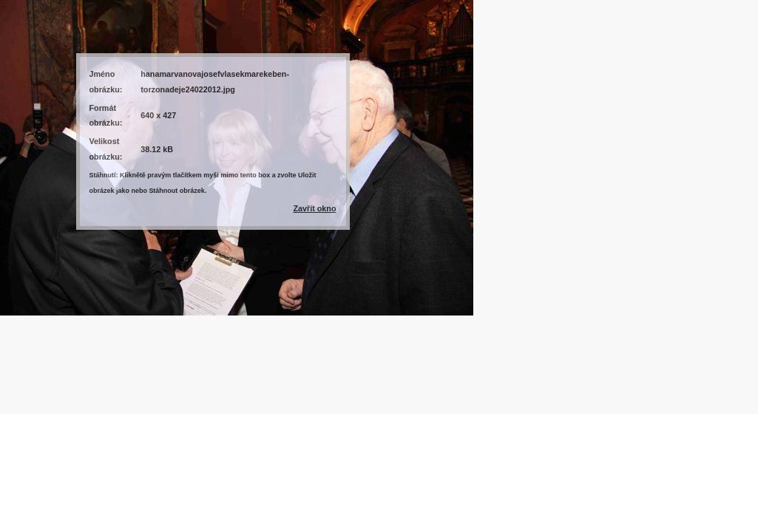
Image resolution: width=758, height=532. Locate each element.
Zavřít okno (314, 208)
